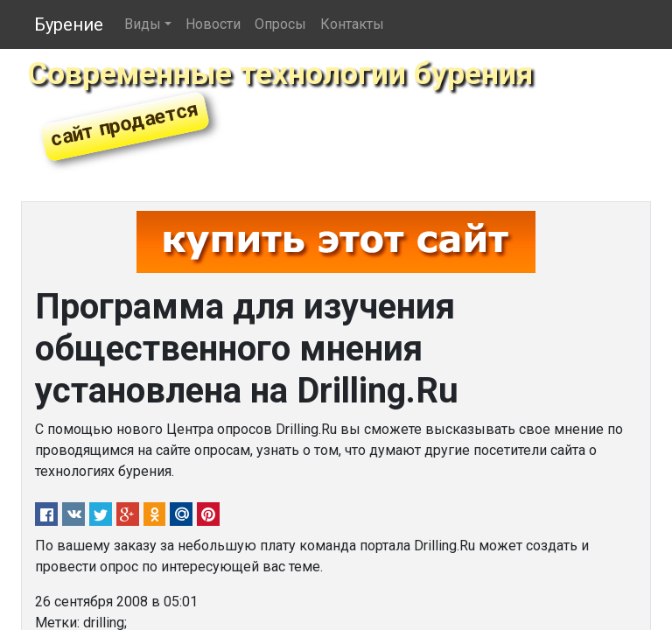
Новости (213, 24)
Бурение (69, 24)
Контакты (352, 24)
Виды (143, 24)
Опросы (280, 24)
